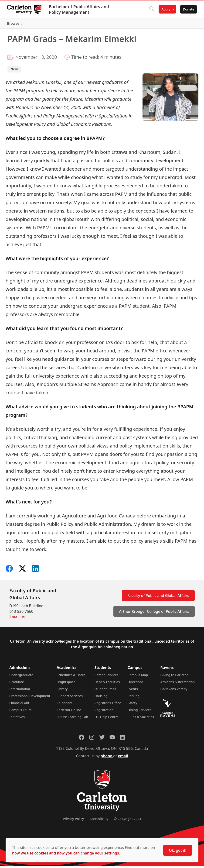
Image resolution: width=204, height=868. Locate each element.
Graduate (17, 684)
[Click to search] (151, 9)
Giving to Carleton (175, 677)
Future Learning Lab (72, 719)
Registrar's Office (108, 705)
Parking (134, 698)
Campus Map (138, 677)
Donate (188, 9)
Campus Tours (20, 712)
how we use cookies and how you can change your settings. (66, 853)
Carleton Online (69, 712)
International (20, 691)
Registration (104, 712)
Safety (133, 705)
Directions (136, 684)
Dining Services (139, 712)
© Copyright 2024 (127, 821)
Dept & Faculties (107, 684)
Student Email (105, 691)
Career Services (107, 677)
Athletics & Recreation (178, 684)
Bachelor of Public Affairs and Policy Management (79, 9)
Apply (165, 9)
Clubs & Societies (141, 719)
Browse (188, 24)
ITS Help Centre (107, 719)
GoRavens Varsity (174, 691)
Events (133, 691)
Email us (17, 619)
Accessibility (99, 821)
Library (62, 691)
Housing (101, 698)
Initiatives (17, 719)
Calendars (64, 705)
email (123, 758)
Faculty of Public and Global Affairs (158, 598)
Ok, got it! (178, 850)
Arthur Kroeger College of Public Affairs (154, 613)
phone (107, 758)
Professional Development (30, 698)
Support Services (70, 698)
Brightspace (66, 684)
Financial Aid (19, 705)
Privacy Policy (73, 821)
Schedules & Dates (71, 677)
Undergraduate (21, 677)
